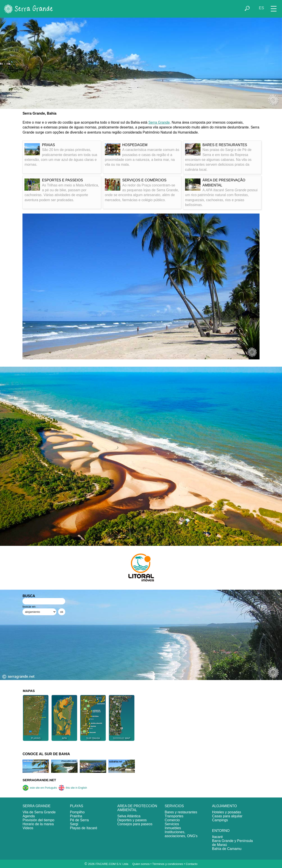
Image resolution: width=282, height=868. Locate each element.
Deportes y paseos (132, 820)
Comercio (172, 820)
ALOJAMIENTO (225, 806)
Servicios (172, 824)
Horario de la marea (38, 824)
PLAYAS (76, 806)
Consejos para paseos (135, 824)
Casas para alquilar (227, 816)
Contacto (192, 864)
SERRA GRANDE (36, 806)
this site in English (73, 788)
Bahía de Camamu (227, 849)
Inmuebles (173, 828)
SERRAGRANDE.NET (39, 780)
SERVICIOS (174, 806)
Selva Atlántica (129, 816)
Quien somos (141, 864)
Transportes (174, 816)
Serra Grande (159, 122)
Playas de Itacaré (83, 828)
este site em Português (40, 788)
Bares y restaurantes (181, 812)
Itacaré (218, 837)
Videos (28, 828)
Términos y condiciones (168, 864)
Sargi (74, 824)
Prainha (76, 816)
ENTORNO (221, 831)
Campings (220, 820)
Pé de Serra (79, 820)
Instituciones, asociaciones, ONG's (181, 834)
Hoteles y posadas (227, 812)
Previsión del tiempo (38, 820)
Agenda (29, 816)
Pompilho (77, 812)
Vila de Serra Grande (39, 812)
